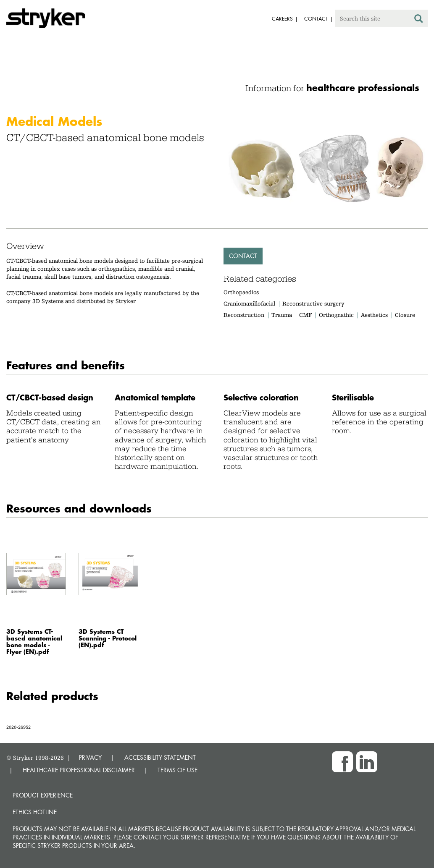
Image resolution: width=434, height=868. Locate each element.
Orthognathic (336, 315)
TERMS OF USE (178, 770)
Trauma (282, 315)
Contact (243, 256)
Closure (405, 315)
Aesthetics (374, 315)
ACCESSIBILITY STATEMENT (160, 757)
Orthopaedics (241, 292)
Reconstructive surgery (313, 303)
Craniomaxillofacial (249, 303)
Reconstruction (244, 315)
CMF (305, 315)
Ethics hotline (35, 812)
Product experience (43, 795)
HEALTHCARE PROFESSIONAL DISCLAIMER (79, 770)
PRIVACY (90, 757)
